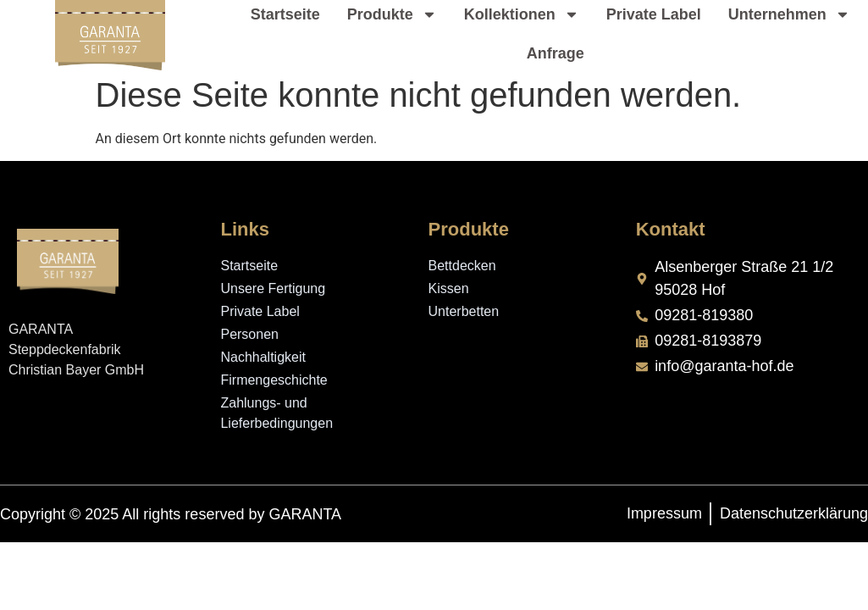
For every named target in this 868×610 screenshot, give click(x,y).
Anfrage (556, 53)
